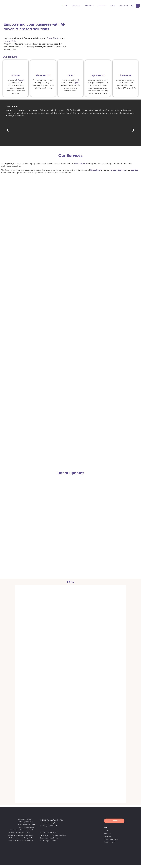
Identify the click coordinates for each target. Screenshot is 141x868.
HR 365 (71, 75)
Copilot (76, 83)
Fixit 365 (16, 75)
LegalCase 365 (98, 75)
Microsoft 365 (10, 41)
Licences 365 (125, 75)
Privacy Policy (109, 845)
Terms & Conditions (111, 842)
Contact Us (108, 839)
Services (107, 833)
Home (106, 831)
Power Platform (54, 38)
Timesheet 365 (43, 75)
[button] (8, 130)
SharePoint (96, 170)
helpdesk (20, 80)
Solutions (108, 836)
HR (78, 80)
